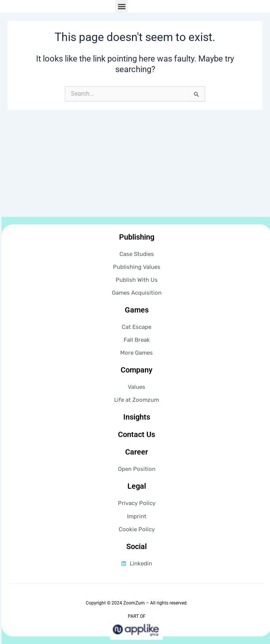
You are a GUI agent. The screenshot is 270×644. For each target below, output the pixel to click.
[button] (122, 20)
